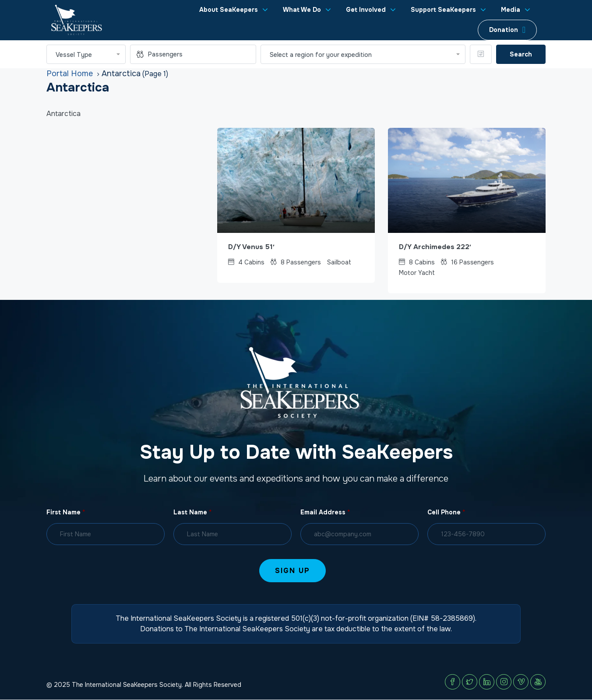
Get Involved (366, 10)
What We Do (302, 10)
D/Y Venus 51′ (252, 247)
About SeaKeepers (229, 10)
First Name (66, 513)
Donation (504, 30)
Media (511, 10)
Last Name (192, 513)
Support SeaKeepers (443, 10)
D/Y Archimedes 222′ (436, 247)
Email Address (325, 513)
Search (521, 54)
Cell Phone (446, 513)
